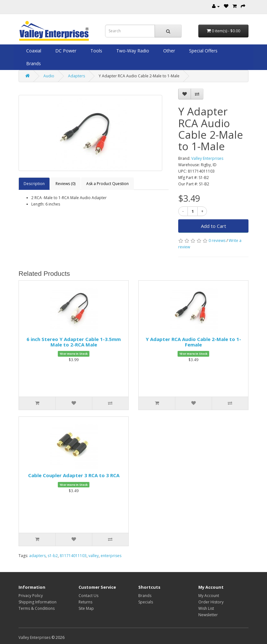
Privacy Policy (31, 596)
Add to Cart (214, 226)
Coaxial (33, 51)
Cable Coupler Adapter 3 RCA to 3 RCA (74, 475)
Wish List (206, 608)
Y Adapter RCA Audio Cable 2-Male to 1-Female (193, 342)
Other (168, 51)
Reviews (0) (65, 184)
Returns (85, 602)
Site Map (86, 608)
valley (94, 556)
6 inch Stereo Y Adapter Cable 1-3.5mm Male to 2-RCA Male (74, 342)
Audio (49, 76)
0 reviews (217, 241)
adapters (37, 556)
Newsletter (208, 615)
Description (34, 184)
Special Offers (203, 51)
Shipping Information (38, 602)
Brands (33, 63)
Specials (146, 602)
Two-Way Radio (132, 51)
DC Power (65, 51)
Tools (96, 51)
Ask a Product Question (107, 184)
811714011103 (73, 556)
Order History (211, 602)
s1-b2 (53, 556)
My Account (209, 596)
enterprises (111, 556)
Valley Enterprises (207, 158)
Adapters (76, 76)
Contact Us (88, 596)
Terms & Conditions (37, 608)
